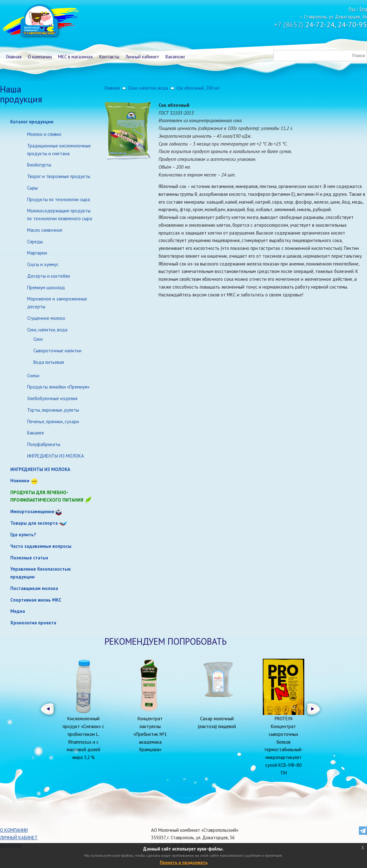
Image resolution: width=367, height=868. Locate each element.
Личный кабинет (142, 57)
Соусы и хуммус (43, 264)
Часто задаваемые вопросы (41, 546)
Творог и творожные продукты (59, 176)
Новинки (20, 481)
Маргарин (37, 253)
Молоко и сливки (44, 134)
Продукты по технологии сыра (59, 199)
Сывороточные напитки (57, 351)
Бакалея (35, 433)
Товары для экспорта (34, 523)
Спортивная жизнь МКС (36, 600)
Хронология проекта (33, 623)
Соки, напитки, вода (47, 330)
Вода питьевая (49, 362)
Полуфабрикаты (44, 444)
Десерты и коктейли (49, 276)
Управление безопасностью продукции (41, 573)
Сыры (32, 188)
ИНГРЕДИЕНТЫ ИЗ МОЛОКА (56, 456)
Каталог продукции (32, 122)
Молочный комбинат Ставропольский (40, 22)
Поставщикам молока (34, 588)
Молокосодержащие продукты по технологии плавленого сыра (60, 215)
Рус (352, 9)
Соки (38, 339)
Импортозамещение (32, 511)
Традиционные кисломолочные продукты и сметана (59, 150)
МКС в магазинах (76, 57)
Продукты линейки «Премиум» (58, 387)
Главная (14, 57)
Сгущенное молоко (46, 318)
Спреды (35, 242)
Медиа (18, 611)
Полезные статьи (29, 558)
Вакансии (175, 57)
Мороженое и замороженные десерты (57, 303)
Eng (363, 9)
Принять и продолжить (184, 862)
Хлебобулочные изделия (52, 398)
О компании (40, 57)
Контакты (109, 57)
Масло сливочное (45, 230)
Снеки (33, 376)
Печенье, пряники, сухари (53, 422)
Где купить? (23, 535)
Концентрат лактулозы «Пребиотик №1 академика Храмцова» (150, 734)
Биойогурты (39, 165)
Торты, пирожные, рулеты (53, 410)
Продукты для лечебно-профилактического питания (51, 497)
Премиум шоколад (46, 288)
